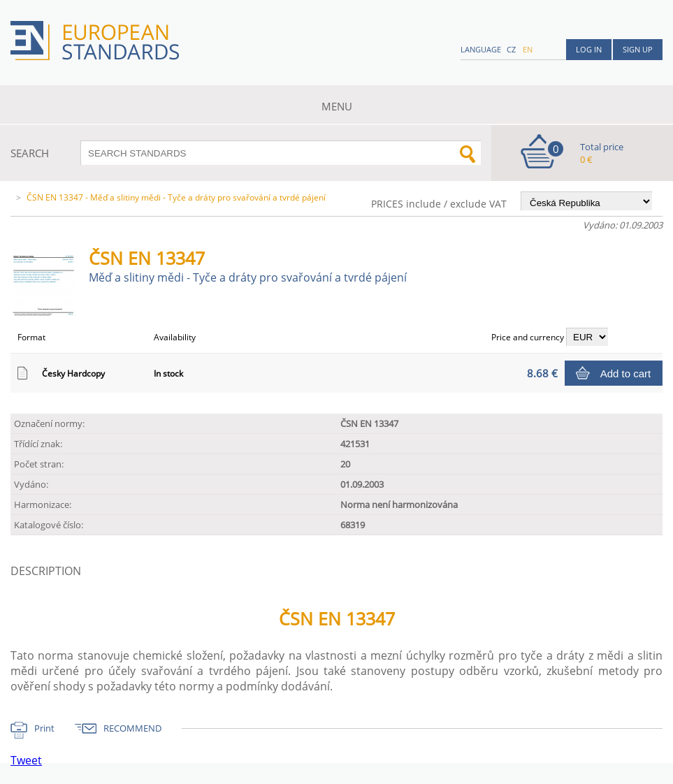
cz (511, 49)
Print (44, 728)
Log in (589, 49)
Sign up (638, 49)
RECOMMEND (132, 728)
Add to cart (626, 373)
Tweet (26, 760)
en (528, 49)
